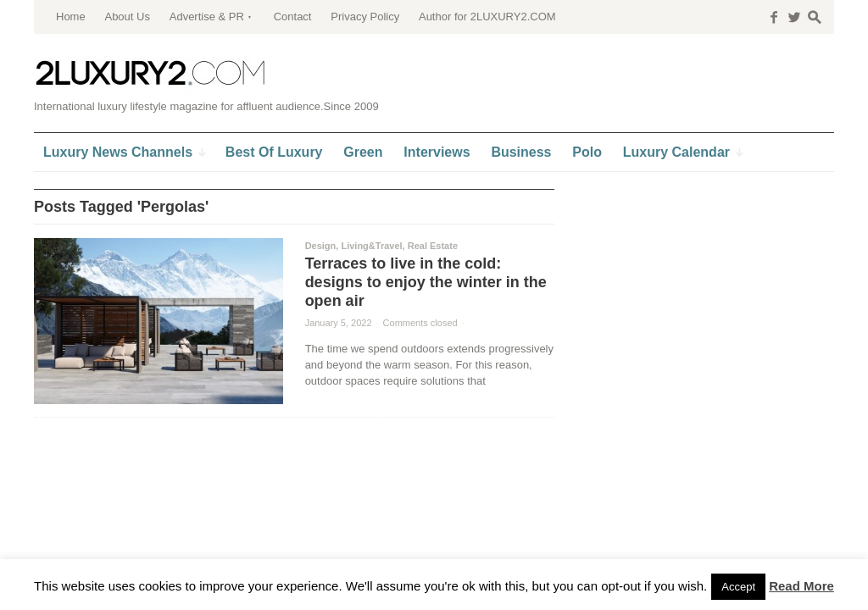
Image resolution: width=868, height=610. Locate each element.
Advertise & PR (207, 17)
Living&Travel (371, 246)
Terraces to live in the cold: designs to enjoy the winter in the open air (426, 282)
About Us (127, 17)
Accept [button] (738, 587)
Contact (293, 17)
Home (71, 17)
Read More (801, 586)
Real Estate (433, 246)
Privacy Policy (365, 17)
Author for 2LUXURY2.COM (487, 17)
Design (321, 246)
